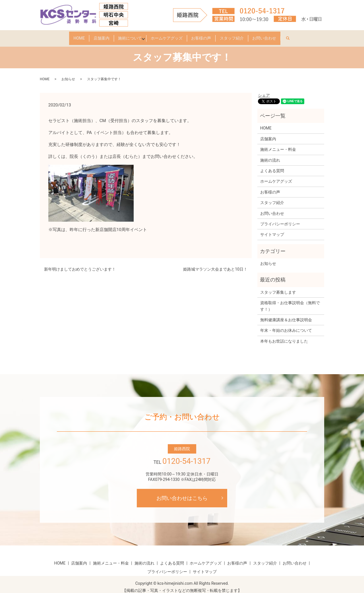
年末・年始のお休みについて (286, 325)
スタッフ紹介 (243, 36)
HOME (62, 36)
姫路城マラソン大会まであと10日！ (215, 264)
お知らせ (68, 74)
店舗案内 (90, 36)
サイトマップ (272, 229)
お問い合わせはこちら (182, 493)
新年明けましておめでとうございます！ (80, 264)
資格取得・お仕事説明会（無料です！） (290, 301)
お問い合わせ (281, 36)
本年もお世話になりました (284, 336)
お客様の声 (207, 36)
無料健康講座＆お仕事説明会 (286, 315)
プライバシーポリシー (280, 219)
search (311, 34)
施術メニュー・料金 (278, 144)
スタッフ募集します (278, 287)
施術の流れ (270, 155)
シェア (264, 90)
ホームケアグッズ (167, 36)
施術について (124, 36)
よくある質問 (272, 166)
